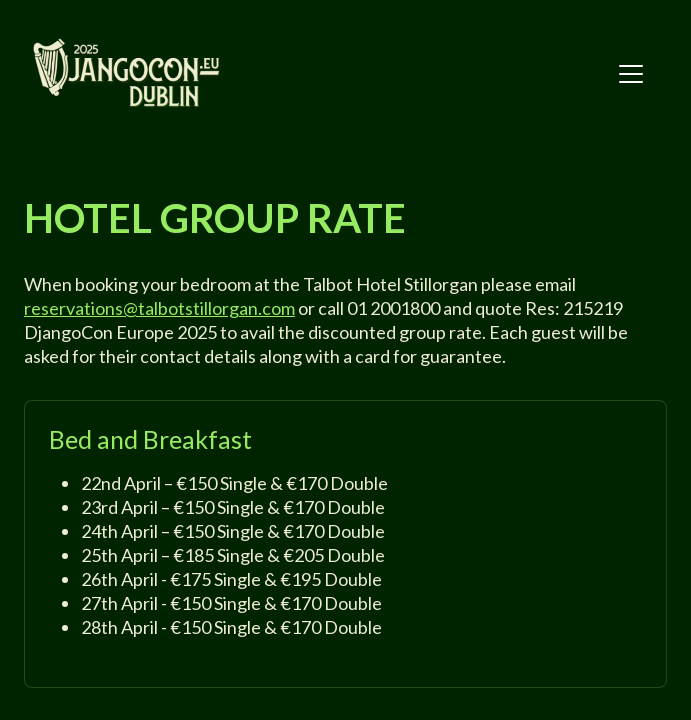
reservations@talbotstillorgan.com (159, 308)
